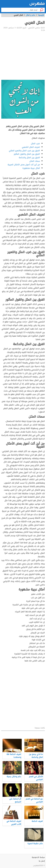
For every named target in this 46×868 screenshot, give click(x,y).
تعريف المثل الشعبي (31, 147)
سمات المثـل (35, 161)
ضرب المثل (35, 144)
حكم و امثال (31, 15)
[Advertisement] (23, 56)
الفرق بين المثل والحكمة (29, 158)
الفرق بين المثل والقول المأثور (27, 154)
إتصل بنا (42, 861)
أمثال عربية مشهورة (31, 168)
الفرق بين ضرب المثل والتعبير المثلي (24, 151)
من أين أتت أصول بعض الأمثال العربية (24, 165)
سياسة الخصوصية (38, 857)
